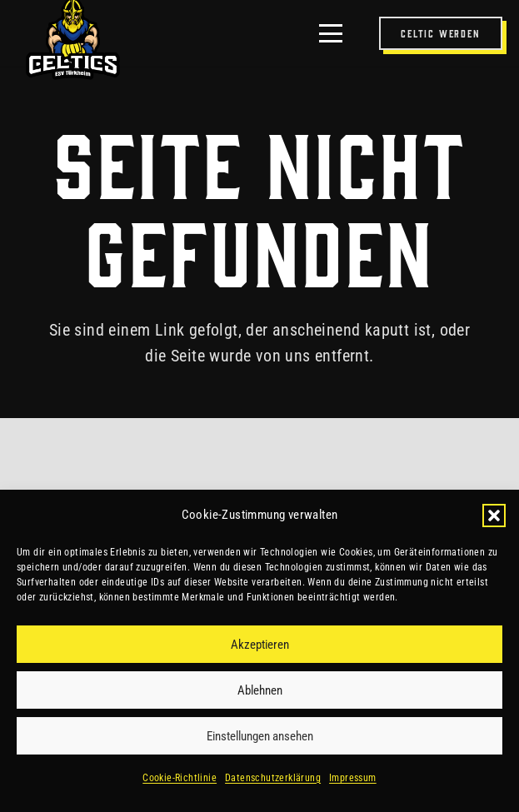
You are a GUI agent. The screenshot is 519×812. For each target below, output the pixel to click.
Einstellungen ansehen (260, 736)
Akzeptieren (260, 645)
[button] (494, 516)
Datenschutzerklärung (273, 778)
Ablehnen (260, 690)
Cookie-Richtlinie (180, 778)
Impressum (353, 778)
